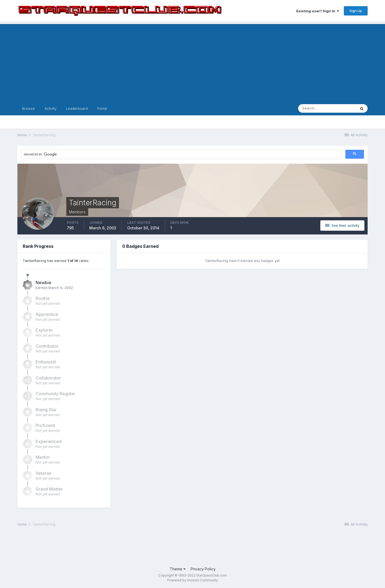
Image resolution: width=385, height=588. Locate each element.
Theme (178, 569)
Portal (102, 108)
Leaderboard (77, 108)
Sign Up (356, 11)
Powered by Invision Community (192, 580)
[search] (71, 154)
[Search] (327, 108)
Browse (28, 108)
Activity (50, 108)
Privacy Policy (203, 569)
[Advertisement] (192, 61)
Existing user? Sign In (318, 11)
